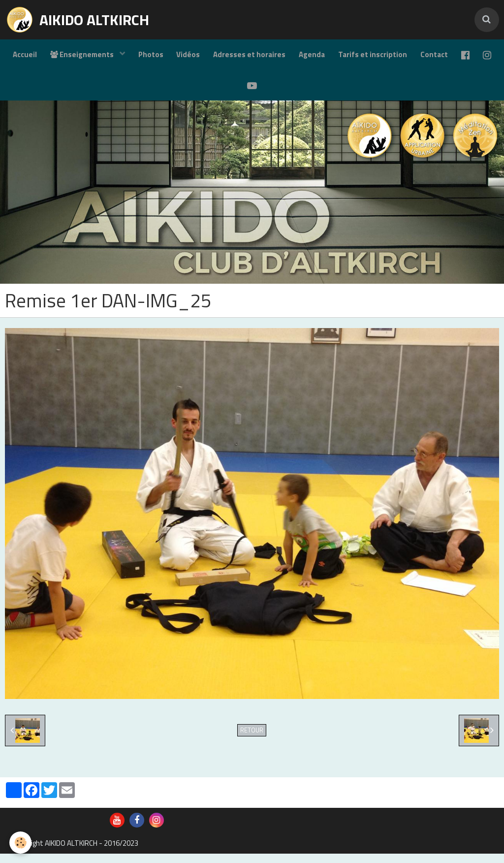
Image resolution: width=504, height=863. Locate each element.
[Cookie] (21, 843)
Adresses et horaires (260, 57)
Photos (158, 57)
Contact (449, 57)
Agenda (324, 57)
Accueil (30, 57)
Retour (252, 740)
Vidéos (197, 57)
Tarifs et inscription (386, 57)
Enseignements (89, 57)
